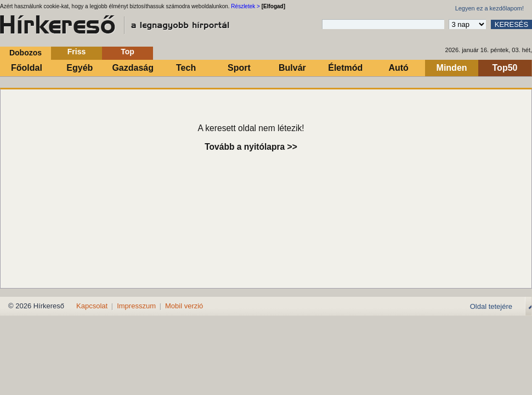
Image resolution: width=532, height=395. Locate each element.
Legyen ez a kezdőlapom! (489, 8)
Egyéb (80, 68)
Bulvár (292, 68)
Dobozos (26, 53)
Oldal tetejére (491, 306)
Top (128, 52)
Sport (239, 68)
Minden (452, 68)
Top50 (505, 68)
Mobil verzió (184, 306)
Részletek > (245, 6)
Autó (398, 68)
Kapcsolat (92, 306)
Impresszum (136, 306)
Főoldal (27, 68)
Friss (77, 52)
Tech (186, 68)
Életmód (345, 68)
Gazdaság (133, 68)
